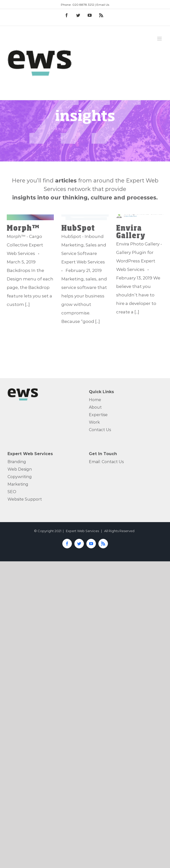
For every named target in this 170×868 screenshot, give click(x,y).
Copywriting (20, 477)
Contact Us (100, 430)
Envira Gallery (131, 231)
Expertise (98, 415)
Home (95, 400)
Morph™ (23, 228)
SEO (12, 492)
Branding (17, 462)
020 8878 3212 (83, 5)
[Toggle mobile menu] (160, 39)
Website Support (25, 499)
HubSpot (78, 228)
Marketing (18, 484)
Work (94, 422)
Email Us (103, 5)
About (95, 407)
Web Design (20, 469)
